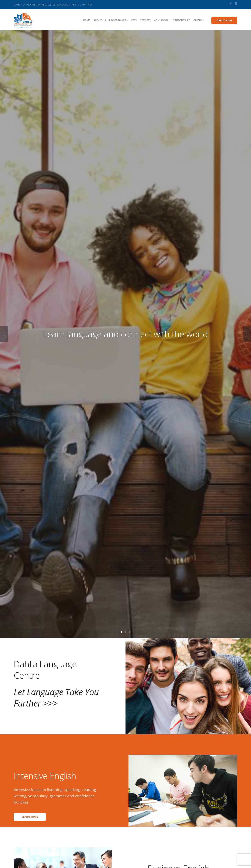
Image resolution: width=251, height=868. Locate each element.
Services (146, 20)
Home (87, 20)
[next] (247, 334)
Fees (134, 20)
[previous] (4, 334)
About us (100, 20)
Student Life (181, 20)
